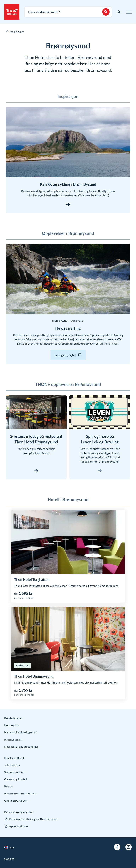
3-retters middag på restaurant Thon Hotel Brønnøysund (36, 439)
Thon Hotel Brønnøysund (34, 676)
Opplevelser (77, 321)
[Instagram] (129, 847)
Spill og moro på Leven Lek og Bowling (100, 439)
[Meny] (129, 12)
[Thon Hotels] (12, 12)
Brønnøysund (60, 321)
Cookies (9, 859)
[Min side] (119, 12)
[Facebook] (117, 847)
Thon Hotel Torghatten (32, 579)
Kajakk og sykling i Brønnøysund (68, 184)
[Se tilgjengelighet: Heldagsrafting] (68, 355)
